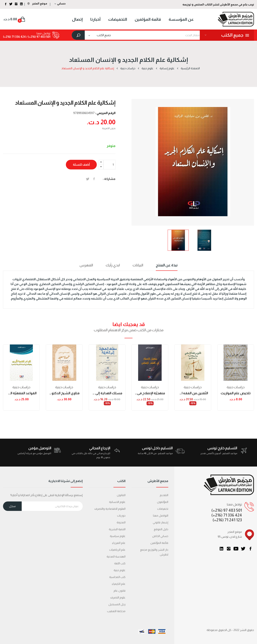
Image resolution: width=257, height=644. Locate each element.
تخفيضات (163, 509)
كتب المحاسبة (117, 577)
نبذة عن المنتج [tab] (167, 265)
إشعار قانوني (161, 522)
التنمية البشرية (117, 529)
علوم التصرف (118, 597)
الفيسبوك (250, 549)
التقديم (164, 495)
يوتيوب (236, 549)
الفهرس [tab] (86, 265)
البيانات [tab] (138, 265)
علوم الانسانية (117, 502)
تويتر (243, 549)
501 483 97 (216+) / (38, 37)
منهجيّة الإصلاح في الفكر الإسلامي (150, 393)
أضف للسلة (81, 165)
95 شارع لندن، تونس (230, 537)
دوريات (121, 516)
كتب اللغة (120, 563)
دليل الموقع (161, 529)
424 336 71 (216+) (14, 37)
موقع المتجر (37, 3)
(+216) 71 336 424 (227, 515)
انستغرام (229, 549)
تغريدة (88, 179)
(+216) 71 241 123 (227, 520)
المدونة (121, 522)
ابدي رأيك (113, 265)
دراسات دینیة (21, 387)
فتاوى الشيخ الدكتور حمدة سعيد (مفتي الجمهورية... (64, 393)
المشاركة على (94, 179)
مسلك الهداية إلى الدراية (107, 393)
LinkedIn (221, 549)
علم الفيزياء (119, 543)
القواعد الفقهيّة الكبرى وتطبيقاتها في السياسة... (21, 393)
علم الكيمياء (119, 584)
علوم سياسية (118, 536)
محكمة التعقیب (116, 611)
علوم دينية (120, 570)
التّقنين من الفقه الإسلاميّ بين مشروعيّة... (193, 393)
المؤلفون (163, 502)
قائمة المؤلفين (159, 543)
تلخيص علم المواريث (236, 393)
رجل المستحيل (117, 604)
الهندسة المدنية (116, 556)
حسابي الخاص (160, 536)
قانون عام (120, 591)
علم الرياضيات (117, 550)
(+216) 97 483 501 (227, 510)
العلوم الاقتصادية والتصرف (110, 509)
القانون (121, 495)
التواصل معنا (161, 516)
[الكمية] (109, 165)
